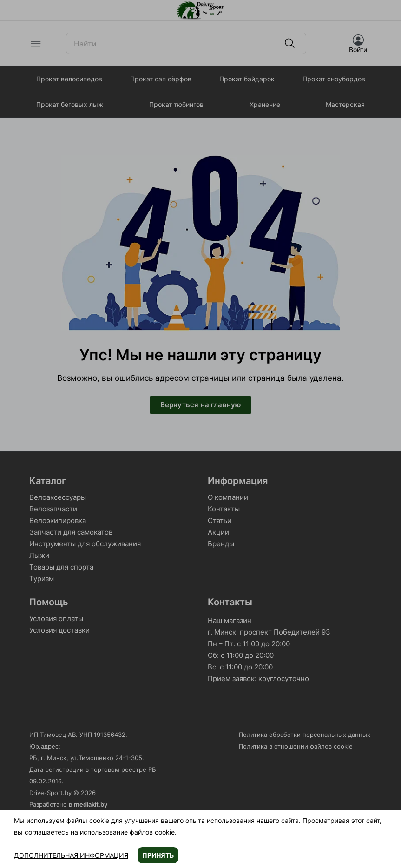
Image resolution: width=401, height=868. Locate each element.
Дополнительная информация (71, 855)
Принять (158, 855)
